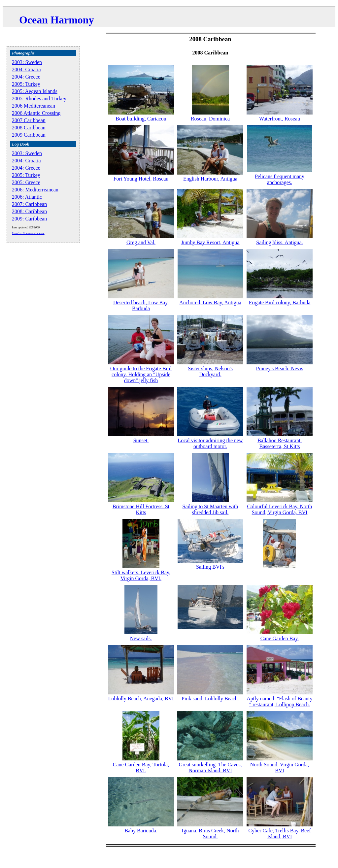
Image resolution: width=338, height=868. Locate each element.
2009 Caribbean (29, 135)
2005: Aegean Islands (35, 91)
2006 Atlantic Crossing (36, 113)
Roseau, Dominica (210, 119)
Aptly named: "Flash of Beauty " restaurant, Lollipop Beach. (279, 701)
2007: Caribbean (29, 204)
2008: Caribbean (29, 211)
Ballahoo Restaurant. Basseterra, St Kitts (280, 443)
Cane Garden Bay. (280, 638)
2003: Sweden (27, 62)
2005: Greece (26, 182)
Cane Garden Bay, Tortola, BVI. (141, 768)
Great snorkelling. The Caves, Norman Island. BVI (210, 768)
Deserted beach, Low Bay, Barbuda (141, 305)
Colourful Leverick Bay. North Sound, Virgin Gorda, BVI (279, 509)
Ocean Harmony (57, 20)
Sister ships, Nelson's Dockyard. (210, 371)
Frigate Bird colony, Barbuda (280, 302)
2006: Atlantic (27, 197)
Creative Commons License (28, 233)
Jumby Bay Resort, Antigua (210, 242)
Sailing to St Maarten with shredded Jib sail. (210, 509)
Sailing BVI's (210, 567)
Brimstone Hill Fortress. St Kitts (141, 509)
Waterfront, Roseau (280, 119)
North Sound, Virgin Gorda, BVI (280, 768)
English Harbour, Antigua (210, 179)
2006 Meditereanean (34, 106)
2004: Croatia (26, 69)
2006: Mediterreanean (35, 190)
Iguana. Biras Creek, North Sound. (210, 834)
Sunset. (141, 440)
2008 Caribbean (29, 128)
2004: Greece (26, 77)
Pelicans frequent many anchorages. (280, 179)
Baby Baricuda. (141, 831)
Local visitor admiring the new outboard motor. (210, 443)
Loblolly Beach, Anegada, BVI (141, 699)
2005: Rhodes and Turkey (39, 99)
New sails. (141, 638)
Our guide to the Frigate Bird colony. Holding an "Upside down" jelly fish (141, 374)
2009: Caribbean (29, 219)
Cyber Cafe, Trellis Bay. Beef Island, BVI (279, 834)
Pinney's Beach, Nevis (280, 368)
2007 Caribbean (29, 120)
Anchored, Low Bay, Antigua (210, 302)
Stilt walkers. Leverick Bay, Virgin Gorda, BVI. (141, 575)
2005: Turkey (26, 84)
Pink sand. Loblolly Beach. (210, 699)
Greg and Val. (141, 242)
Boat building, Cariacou (141, 119)
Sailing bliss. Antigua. (279, 242)
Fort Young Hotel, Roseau (141, 179)
